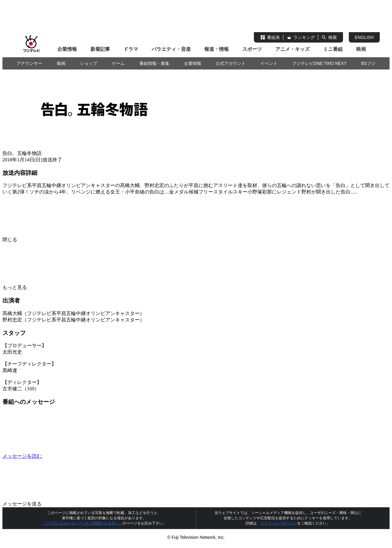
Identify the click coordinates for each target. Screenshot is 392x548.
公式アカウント (231, 63)
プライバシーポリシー (279, 523)
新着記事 (100, 49)
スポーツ (252, 49)
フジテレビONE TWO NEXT (319, 63)
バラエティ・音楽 (171, 49)
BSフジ (368, 63)
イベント (269, 63)
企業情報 (67, 49)
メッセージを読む (69, 456)
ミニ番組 (333, 49)
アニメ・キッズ (292, 49)
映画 (361, 49)
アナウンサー (29, 63)
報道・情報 (217, 49)
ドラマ (131, 49)
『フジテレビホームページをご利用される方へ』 (82, 523)
